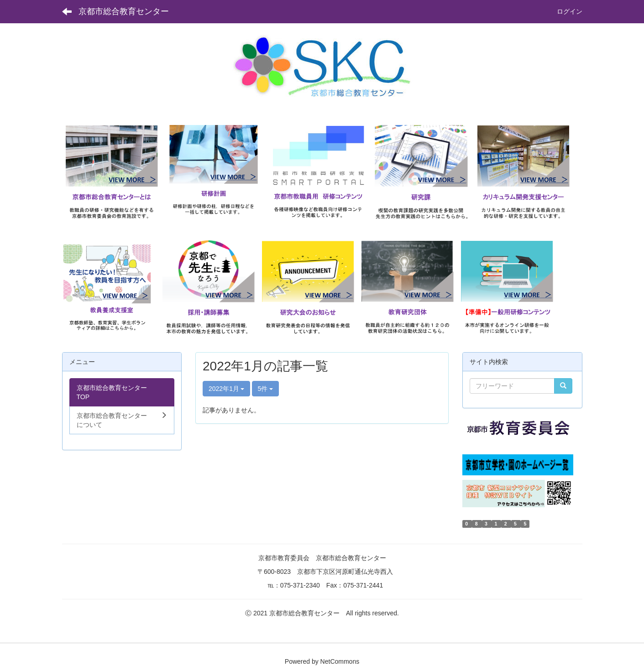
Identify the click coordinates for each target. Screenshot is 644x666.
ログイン (570, 11)
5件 (266, 389)
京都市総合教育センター (124, 11)
